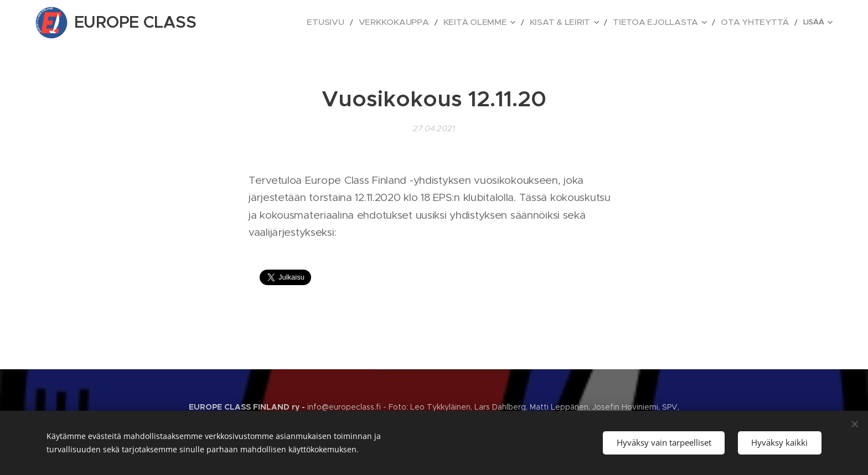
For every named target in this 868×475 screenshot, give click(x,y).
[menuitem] (340, 23)
